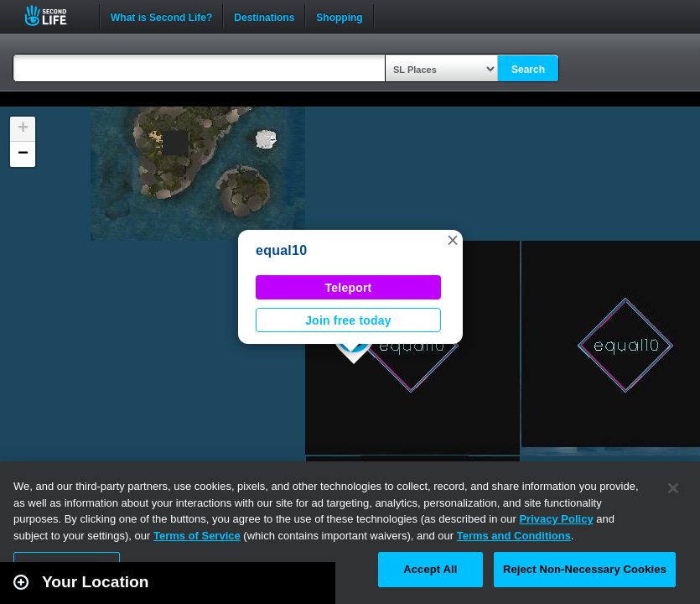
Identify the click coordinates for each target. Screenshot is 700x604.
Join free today (348, 320)
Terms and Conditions (514, 536)
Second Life (55, 16)
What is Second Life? (161, 16)
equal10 (281, 250)
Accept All (430, 569)
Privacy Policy (556, 519)
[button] (453, 240)
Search (528, 70)
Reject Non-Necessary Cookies (585, 569)
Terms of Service (197, 536)
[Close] (673, 488)
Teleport (349, 288)
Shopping (339, 16)
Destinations (264, 16)
